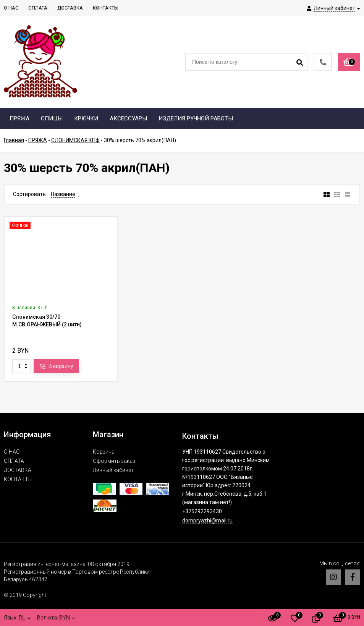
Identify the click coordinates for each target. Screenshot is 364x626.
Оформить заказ (114, 461)
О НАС (12, 452)
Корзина (104, 452)
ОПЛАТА (14, 461)
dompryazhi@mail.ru (207, 521)
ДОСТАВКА (18, 470)
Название (63, 194)
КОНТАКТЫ (18, 479)
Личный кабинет (113, 470)
